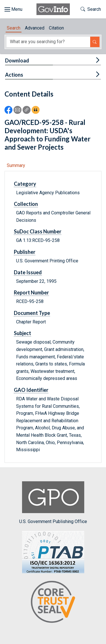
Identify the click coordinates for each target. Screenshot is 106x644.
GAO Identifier (31, 390)
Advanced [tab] (35, 28)
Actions (14, 75)
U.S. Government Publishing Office (53, 503)
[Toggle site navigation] (13, 9)
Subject (22, 333)
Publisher (25, 252)
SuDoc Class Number (38, 231)
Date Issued (28, 272)
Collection (26, 204)
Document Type (32, 313)
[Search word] (48, 42)
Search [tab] (14, 28)
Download (17, 60)
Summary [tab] (16, 165)
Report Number (31, 292)
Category (25, 184)
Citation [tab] (56, 28)
